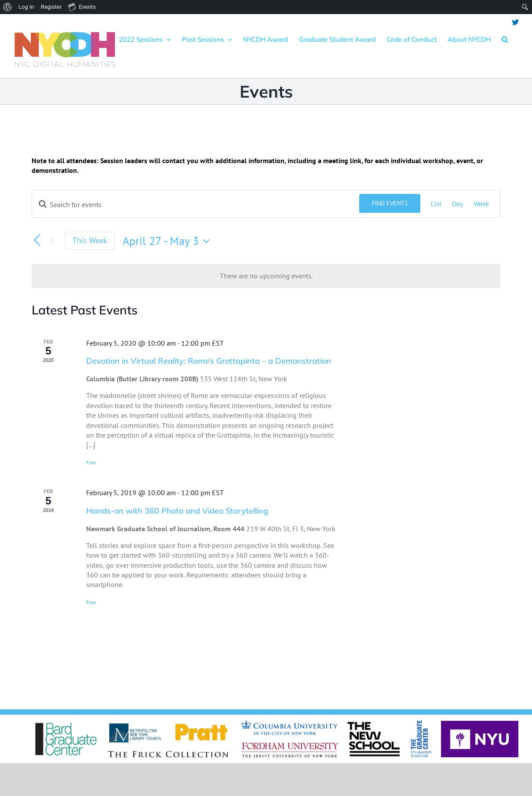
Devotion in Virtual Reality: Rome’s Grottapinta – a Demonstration (209, 361)
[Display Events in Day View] (457, 204)
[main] (266, 409)
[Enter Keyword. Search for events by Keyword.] (196, 204)
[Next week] (52, 242)
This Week (90, 240)
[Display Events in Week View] (481, 204)
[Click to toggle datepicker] (168, 241)
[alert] (266, 276)
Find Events (390, 203)
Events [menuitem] (82, 7)
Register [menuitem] (51, 7)
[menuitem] (8, 7)
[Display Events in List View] (436, 204)
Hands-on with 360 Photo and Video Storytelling (177, 511)
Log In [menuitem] (26, 7)
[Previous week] (37, 240)
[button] (505, 39)
